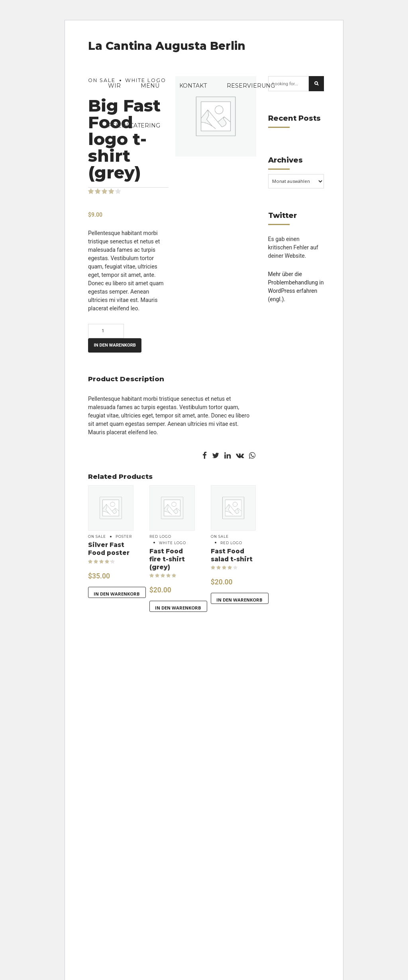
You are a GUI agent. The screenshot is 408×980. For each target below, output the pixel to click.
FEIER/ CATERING (134, 125)
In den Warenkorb (115, 345)
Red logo (160, 537)
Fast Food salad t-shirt (232, 555)
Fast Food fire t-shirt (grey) (167, 559)
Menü (150, 86)
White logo (173, 543)
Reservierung (251, 86)
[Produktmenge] (106, 331)
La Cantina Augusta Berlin (167, 46)
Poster (124, 537)
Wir (114, 86)
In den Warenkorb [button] (117, 594)
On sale (97, 537)
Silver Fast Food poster (109, 549)
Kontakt (193, 86)
